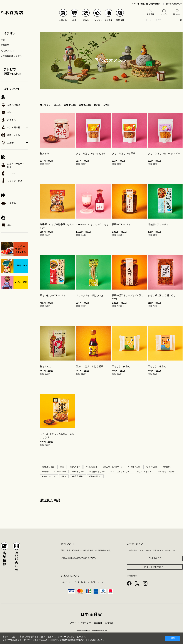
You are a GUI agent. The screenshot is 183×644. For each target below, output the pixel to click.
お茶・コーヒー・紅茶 (12, 165)
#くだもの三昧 (134, 467)
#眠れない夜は (48, 467)
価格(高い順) (85, 105)
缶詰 (6, 112)
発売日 (97, 105)
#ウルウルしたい (49, 476)
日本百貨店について (174, 4)
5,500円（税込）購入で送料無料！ (146, 4)
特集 (3, 40)
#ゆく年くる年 (78, 472)
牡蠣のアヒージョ (121, 224)
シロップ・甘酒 (11, 181)
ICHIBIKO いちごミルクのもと (92, 224)
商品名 (57, 105)
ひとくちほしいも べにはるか (91, 153)
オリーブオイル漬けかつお (90, 295)
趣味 (6, 225)
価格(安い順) (70, 105)
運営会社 (98, 623)
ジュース (8, 173)
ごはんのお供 (10, 105)
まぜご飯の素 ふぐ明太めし (162, 295)
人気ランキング (8, 51)
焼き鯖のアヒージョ (158, 224)
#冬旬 (64, 476)
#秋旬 (62, 467)
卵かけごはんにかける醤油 (90, 366)
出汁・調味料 (10, 127)
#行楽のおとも (92, 467)
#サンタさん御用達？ (167, 472)
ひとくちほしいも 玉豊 (124, 153)
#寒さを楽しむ (95, 476)
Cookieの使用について (77, 640)
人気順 (106, 105)
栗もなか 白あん (121, 366)
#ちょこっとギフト (145, 472)
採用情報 (109, 623)
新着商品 (5, 45)
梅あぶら (45, 153)
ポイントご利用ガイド (155, 567)
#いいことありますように (121, 472)
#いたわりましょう (97, 472)
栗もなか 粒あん (157, 366)
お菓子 (7, 143)
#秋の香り (167, 467)
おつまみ (8, 120)
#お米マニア (75, 467)
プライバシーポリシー (81, 623)
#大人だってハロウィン (113, 467)
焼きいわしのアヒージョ (53, 295)
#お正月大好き (78, 476)
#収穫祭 (46, 472)
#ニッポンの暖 (60, 472)
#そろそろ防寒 (152, 467)
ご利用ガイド (155, 558)
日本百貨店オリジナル (11, 56)
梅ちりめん (46, 366)
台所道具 (8, 203)
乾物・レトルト (11, 135)
